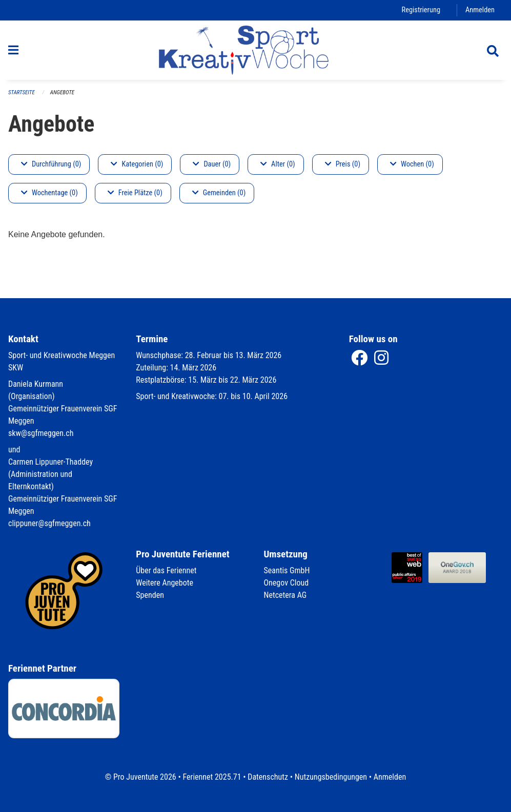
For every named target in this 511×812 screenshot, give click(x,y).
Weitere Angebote (165, 583)
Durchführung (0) (51, 164)
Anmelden (480, 10)
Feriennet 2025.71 (212, 777)
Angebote (62, 92)
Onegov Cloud (287, 583)
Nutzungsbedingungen (331, 777)
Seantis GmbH (287, 570)
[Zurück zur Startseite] (256, 50)
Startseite (22, 92)
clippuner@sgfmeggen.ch (49, 523)
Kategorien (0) (137, 164)
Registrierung (421, 10)
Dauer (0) (212, 164)
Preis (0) (343, 164)
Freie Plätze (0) (135, 193)
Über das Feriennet (166, 570)
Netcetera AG (285, 595)
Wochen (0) (412, 164)
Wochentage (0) (49, 193)
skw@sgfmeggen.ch (41, 433)
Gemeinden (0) (219, 193)
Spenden (150, 595)
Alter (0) (278, 164)
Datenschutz (268, 777)
